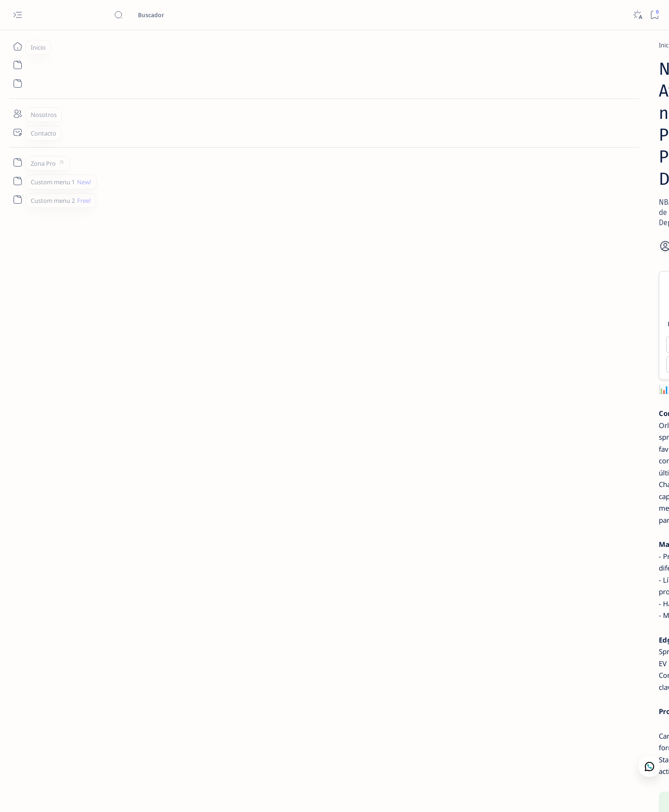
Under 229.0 (344, 288)
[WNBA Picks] (534, 200)
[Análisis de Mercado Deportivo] (557, 64)
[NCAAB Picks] (531, 271)
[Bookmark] (654, 15)
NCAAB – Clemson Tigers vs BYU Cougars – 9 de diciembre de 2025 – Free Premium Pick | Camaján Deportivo (549, 299)
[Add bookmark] (417, 170)
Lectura (488, 403)
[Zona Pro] (17, 162)
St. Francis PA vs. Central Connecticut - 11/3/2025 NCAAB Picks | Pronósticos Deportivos (545, 172)
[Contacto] (17, 132)
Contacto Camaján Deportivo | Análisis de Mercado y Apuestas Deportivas (547, 86)
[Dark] (637, 15)
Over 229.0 (210, 288)
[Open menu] (17, 15)
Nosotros (555, 403)
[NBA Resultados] (542, 332)
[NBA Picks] (135, 45)
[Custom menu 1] (17, 181)
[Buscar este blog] (184, 15)
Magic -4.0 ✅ (210, 269)
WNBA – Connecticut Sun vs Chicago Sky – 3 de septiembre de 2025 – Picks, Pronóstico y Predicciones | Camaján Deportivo (550, 233)
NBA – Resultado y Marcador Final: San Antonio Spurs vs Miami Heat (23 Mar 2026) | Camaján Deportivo (541, 360)
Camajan (95, 794)
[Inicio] (17, 46)
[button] (598, 793)
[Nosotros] (17, 114)
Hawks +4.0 (345, 269)
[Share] (447, 170)
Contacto (520, 403)
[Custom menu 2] (17, 200)
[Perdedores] (536, 149)
